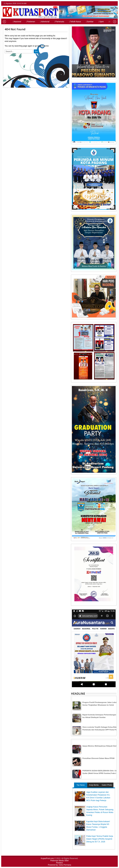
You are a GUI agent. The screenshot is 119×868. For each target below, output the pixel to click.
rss (115, 3)
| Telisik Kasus (69, 22)
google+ (110, 3)
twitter (102, 3)
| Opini (95, 22)
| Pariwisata (54, 22)
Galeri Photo (107, 785)
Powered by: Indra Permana (59, 865)
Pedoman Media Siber (60, 861)
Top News (81, 785)
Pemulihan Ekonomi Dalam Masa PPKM (98, 758)
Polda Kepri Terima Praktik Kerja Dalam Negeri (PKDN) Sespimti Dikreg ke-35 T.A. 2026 (100, 839)
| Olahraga (107, 22)
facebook (106, 3)
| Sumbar (84, 22)
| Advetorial (39, 22)
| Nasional (11, 22)
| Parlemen (25, 22)
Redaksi (59, 863)
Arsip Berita (94, 785)
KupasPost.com (47, 858)
